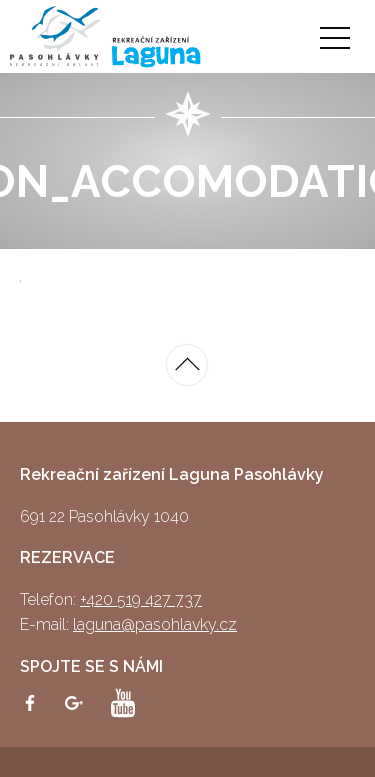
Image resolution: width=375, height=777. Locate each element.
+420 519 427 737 (141, 599)
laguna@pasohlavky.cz (155, 624)
